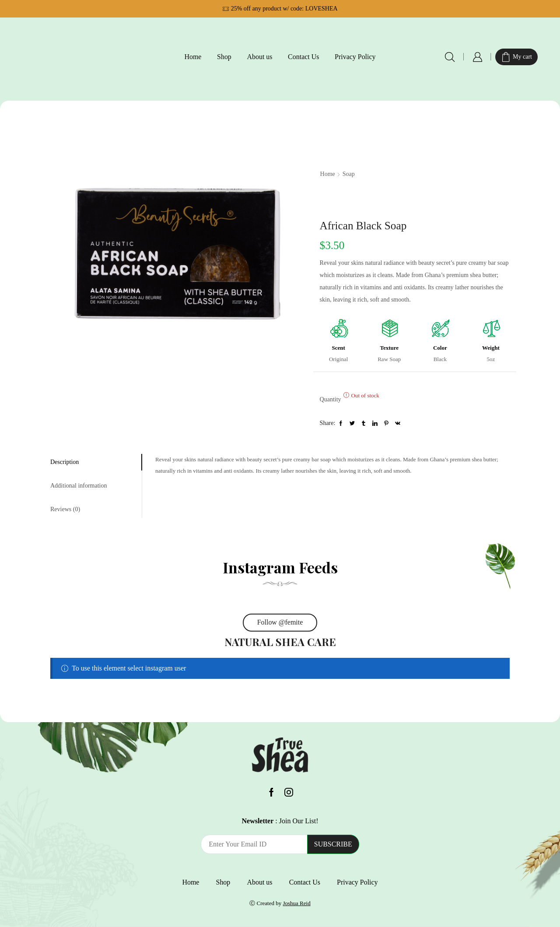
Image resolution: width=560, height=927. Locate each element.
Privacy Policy (355, 57)
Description (65, 462)
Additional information (79, 486)
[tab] (96, 462)
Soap (349, 174)
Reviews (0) (65, 509)
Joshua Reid (296, 903)
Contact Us (303, 57)
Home (193, 57)
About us (259, 57)
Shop (224, 57)
